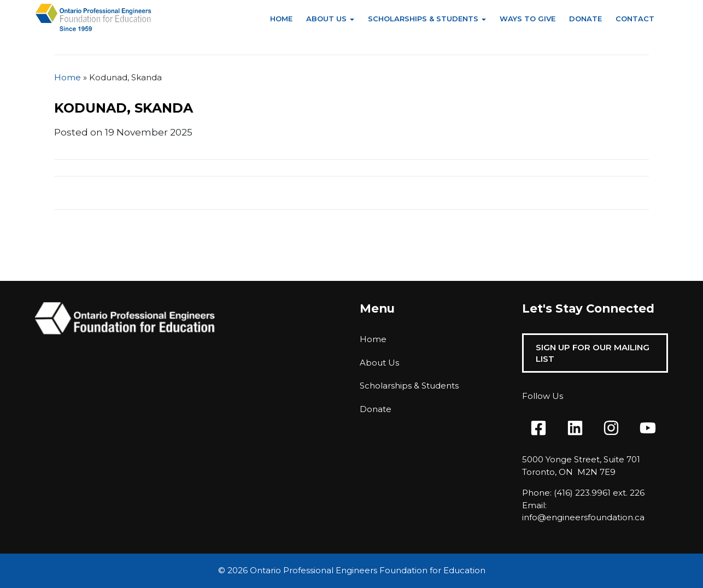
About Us (326, 19)
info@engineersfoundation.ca (583, 517)
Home (281, 19)
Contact (635, 19)
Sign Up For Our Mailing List (593, 353)
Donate (585, 19)
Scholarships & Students (423, 19)
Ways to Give (528, 19)
